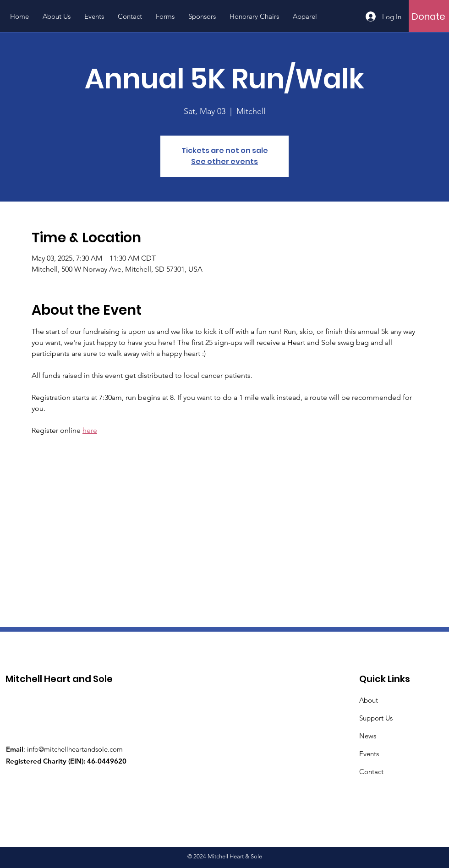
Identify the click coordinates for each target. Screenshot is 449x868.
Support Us (376, 718)
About (369, 700)
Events (369, 754)
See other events (224, 161)
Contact (371, 772)
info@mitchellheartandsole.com (75, 749)
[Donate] (429, 16)
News (368, 736)
